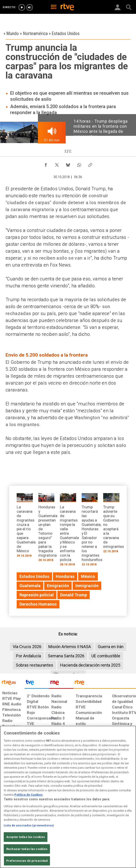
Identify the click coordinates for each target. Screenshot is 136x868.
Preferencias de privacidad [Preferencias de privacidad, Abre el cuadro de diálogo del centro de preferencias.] (27, 861)
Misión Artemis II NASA (70, 647)
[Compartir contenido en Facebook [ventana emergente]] (46, 164)
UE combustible (106, 656)
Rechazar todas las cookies (27, 849)
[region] (68, 797)
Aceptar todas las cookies (26, 837)
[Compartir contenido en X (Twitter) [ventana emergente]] (57, 164)
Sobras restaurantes (34, 665)
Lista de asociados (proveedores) (29, 825)
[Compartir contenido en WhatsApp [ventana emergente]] (79, 164)
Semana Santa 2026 (66, 656)
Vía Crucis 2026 (27, 647)
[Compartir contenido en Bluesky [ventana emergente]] (68, 164)
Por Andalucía (28, 656)
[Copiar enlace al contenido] (90, 164)
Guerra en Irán (111, 647)
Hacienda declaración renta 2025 (90, 665)
